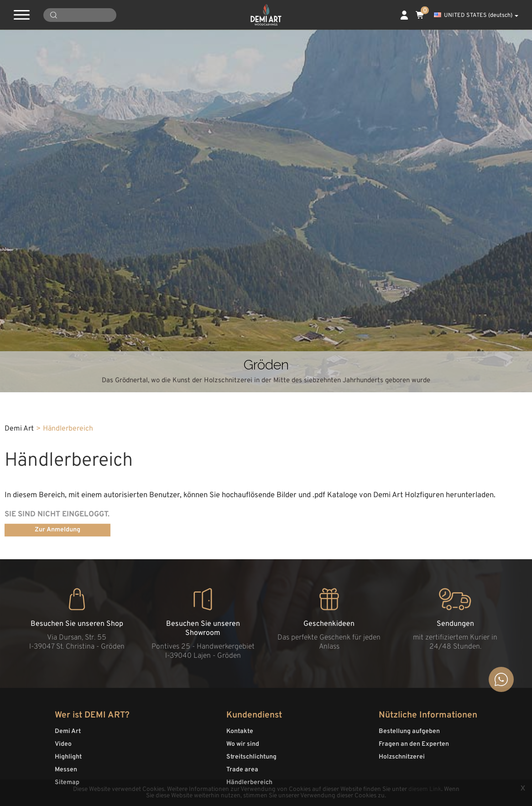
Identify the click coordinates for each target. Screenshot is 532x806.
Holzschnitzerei (402, 757)
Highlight (68, 757)
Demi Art (68, 731)
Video (63, 744)
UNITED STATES (476, 16)
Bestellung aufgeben (409, 731)
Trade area (242, 770)
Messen (66, 770)
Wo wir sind (243, 744)
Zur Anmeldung (57, 530)
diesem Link (425, 789)
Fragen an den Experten (414, 744)
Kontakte (240, 731)
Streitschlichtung (251, 757)
